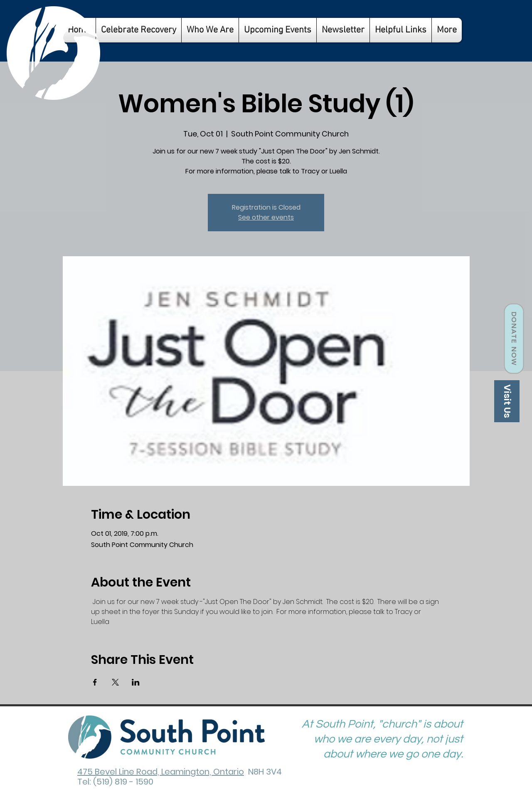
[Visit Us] (507, 401)
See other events (266, 217)
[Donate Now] (514, 339)
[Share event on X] (115, 682)
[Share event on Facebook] (95, 682)
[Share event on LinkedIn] (136, 682)
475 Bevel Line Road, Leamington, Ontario (161, 772)
